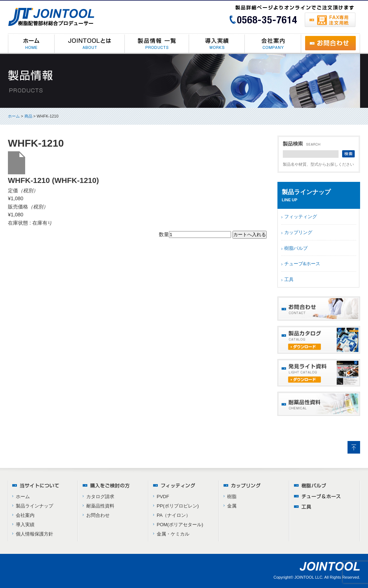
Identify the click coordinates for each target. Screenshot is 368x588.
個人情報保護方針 (34, 534)
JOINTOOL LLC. (309, 577)
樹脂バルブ (296, 248)
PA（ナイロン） (174, 515)
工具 (289, 279)
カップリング (298, 232)
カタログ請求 (100, 497)
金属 (232, 506)
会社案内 (25, 515)
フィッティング (301, 217)
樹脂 (232, 497)
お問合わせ (98, 515)
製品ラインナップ (34, 506)
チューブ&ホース (302, 264)
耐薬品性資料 (100, 506)
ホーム (14, 116)
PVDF (163, 497)
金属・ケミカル (173, 534)
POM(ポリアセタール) (180, 525)
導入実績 (25, 525)
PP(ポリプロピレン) (178, 506)
